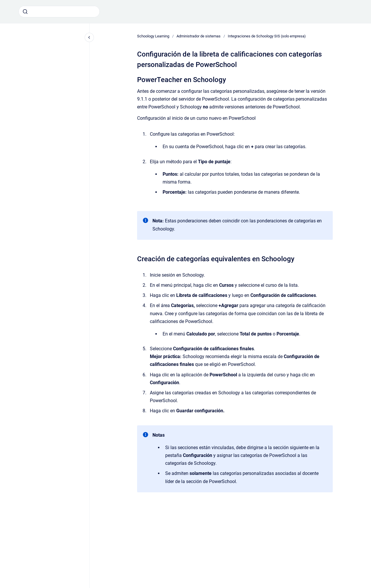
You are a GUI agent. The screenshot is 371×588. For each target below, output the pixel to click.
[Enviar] (25, 12)
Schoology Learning (153, 36)
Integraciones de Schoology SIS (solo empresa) (267, 36)
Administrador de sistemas (199, 36)
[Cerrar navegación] (89, 37)
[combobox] (59, 12)
